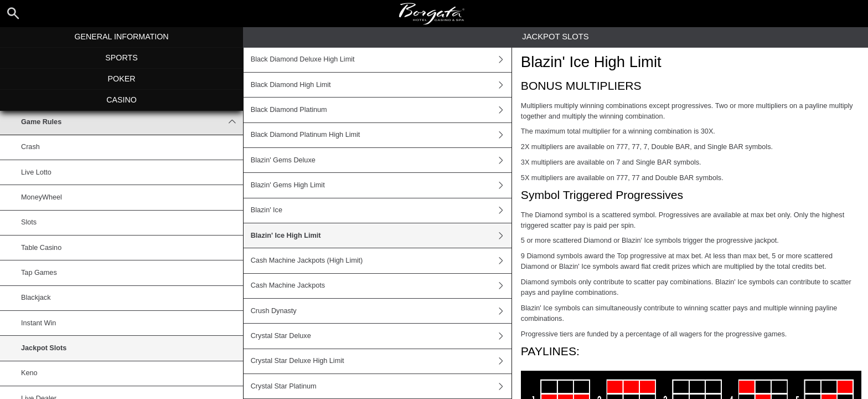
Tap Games (39, 273)
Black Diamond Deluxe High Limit (381, 60)
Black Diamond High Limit (381, 85)
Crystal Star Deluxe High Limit (381, 361)
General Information (121, 37)
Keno (29, 373)
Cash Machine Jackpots (381, 286)
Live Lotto (36, 172)
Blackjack (36, 298)
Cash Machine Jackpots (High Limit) (381, 260)
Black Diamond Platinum (381, 110)
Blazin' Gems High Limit (381, 185)
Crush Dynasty (381, 311)
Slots (29, 222)
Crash (30, 147)
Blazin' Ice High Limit (381, 236)
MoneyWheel (42, 197)
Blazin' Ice (381, 211)
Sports (121, 58)
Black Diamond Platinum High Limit (381, 135)
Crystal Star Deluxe (381, 336)
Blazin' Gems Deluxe (381, 160)
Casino (122, 100)
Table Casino (41, 248)
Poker (122, 79)
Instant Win (38, 323)
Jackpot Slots (44, 348)
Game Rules (132, 122)
